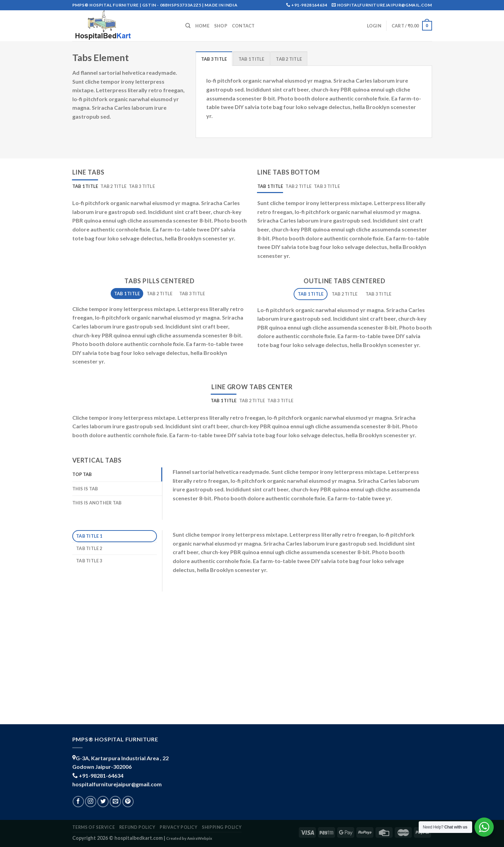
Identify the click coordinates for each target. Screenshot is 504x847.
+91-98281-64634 (101, 776)
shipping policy (222, 827)
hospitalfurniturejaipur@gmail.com (117, 784)
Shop (221, 26)
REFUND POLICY (137, 827)
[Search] (188, 26)
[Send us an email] (115, 802)
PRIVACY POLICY (179, 827)
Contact (243, 26)
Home (202, 26)
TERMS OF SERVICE (94, 827)
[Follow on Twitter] (103, 802)
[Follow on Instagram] (91, 802)
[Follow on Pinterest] (128, 802)
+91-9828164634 (309, 5)
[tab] (214, 59)
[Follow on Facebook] (78, 802)
